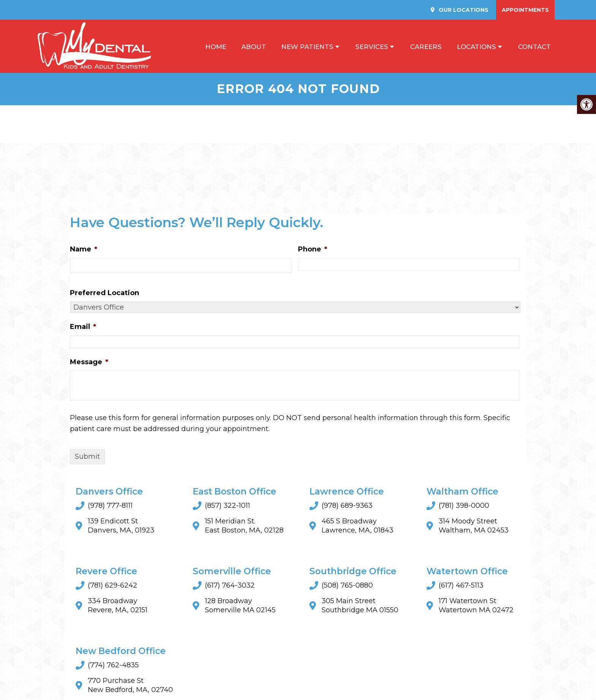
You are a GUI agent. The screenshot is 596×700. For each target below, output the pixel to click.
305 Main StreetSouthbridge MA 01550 (360, 606)
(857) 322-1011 (227, 506)
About (254, 47)
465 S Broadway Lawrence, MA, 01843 (357, 526)
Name (84, 250)
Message (89, 362)
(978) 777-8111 (110, 506)
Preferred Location (105, 293)
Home (216, 47)
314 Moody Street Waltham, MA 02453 (474, 526)
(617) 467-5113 (461, 586)
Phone (313, 250)
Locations (476, 47)
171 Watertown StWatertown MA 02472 (476, 606)
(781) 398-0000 (464, 506)
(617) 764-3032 (230, 586)
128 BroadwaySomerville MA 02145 (240, 606)
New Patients (307, 47)
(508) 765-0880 (347, 586)
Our (463, 10)
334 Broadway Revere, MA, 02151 (118, 606)
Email (83, 327)
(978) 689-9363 (347, 506)
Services (372, 47)
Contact (534, 47)
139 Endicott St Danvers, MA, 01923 (121, 526)
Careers (426, 47)
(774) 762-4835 (113, 665)
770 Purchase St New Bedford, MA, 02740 (130, 686)
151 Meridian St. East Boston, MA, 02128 (244, 526)
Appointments (525, 10)
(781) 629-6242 (113, 586)
